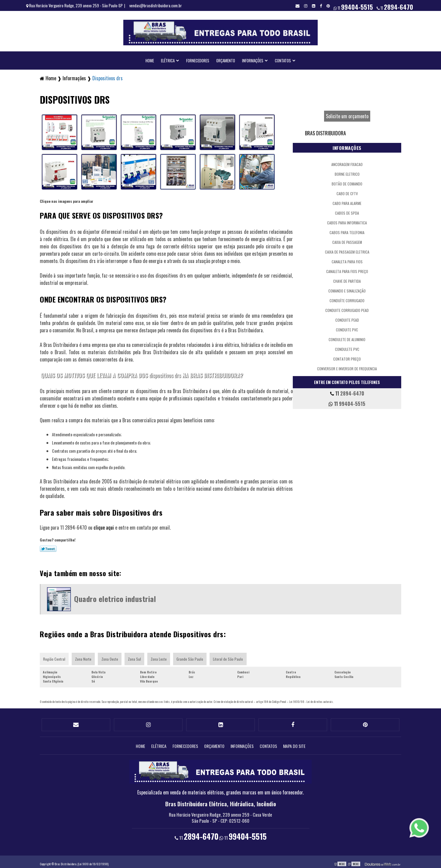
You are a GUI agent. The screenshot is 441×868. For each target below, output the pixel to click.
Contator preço (347, 357)
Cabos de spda (347, 211)
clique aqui (104, 525)
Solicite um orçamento (347, 114)
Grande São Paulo (192, 657)
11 (395, 7)
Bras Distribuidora (325, 131)
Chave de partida (347, 279)
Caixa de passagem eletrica (347, 250)
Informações (253, 58)
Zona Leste (160, 657)
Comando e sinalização (347, 289)
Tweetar (48, 547)
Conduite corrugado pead (347, 308)
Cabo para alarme (347, 201)
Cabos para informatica (347, 221)
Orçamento (226, 58)
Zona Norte (84, 657)
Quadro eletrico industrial (115, 597)
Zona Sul (135, 657)
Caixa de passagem (347, 240)
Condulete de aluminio (347, 337)
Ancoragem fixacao (347, 162)
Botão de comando (347, 182)
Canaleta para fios (347, 259)
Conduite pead (347, 318)
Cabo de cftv (347, 191)
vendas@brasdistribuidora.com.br (156, 5)
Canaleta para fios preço (347, 269)
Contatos (283, 58)
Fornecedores (198, 58)
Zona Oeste (110, 657)
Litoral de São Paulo (230, 657)
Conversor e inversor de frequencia (347, 367)
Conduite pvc (347, 328)
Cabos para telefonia (347, 230)
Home (150, 58)
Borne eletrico (347, 172)
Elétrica (168, 58)
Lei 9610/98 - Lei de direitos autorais (311, 699)
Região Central (54, 657)
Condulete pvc (347, 347)
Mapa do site (294, 742)
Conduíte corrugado (347, 298)
